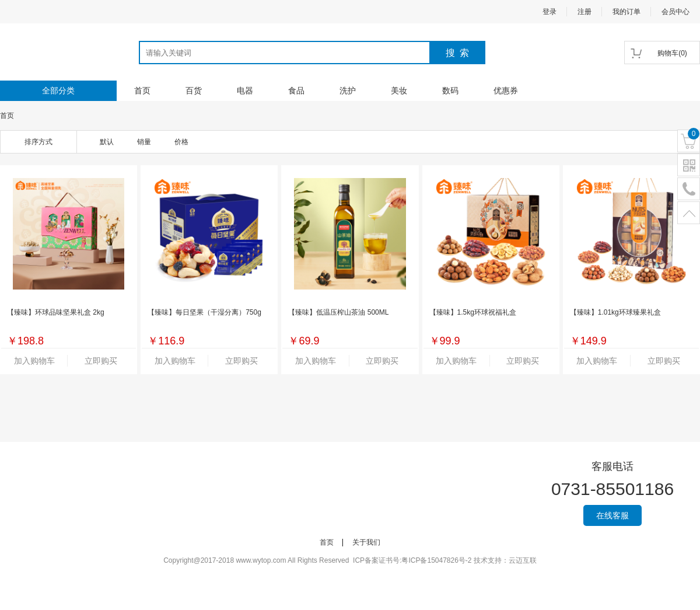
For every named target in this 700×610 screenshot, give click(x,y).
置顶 (689, 213)
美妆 (399, 90)
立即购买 (101, 361)
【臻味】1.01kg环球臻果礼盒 (615, 312)
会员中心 (675, 12)
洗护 (348, 90)
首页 (142, 90)
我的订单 (626, 12)
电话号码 (689, 189)
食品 (296, 90)
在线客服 (612, 515)
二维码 (689, 165)
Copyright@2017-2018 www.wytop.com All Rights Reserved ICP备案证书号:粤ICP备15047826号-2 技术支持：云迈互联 (350, 560)
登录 (549, 12)
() (672, 53)
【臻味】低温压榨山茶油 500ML (338, 312)
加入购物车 (34, 361)
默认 (107, 142)
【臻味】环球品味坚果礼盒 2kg (56, 312)
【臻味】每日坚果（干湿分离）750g (204, 312)
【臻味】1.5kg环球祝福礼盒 (473, 312)
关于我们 (366, 542)
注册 (584, 12)
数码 (450, 90)
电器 (245, 90)
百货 (194, 90)
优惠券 (506, 90)
